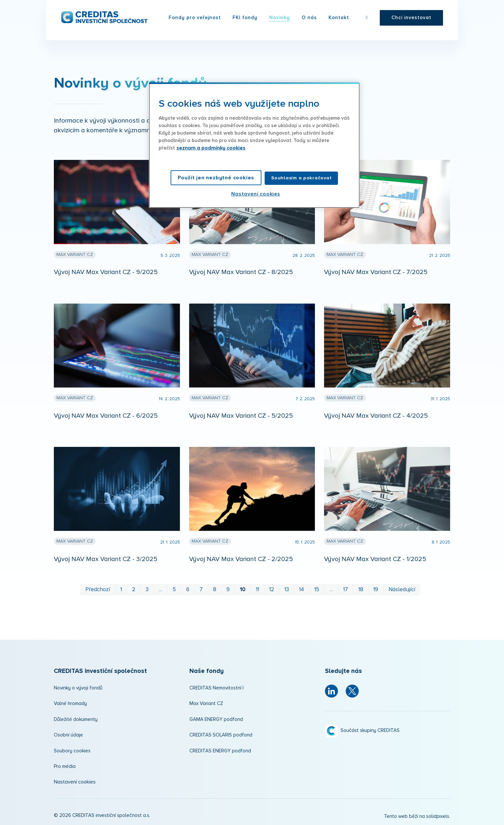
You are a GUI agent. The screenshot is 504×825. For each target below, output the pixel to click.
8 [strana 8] (215, 590)
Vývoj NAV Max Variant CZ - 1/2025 (375, 559)
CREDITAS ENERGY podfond (220, 751)
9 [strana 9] (228, 590)
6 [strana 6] (188, 590)
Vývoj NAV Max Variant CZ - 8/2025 (241, 272)
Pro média (65, 766)
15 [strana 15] (317, 590)
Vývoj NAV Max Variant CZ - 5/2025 (241, 416)
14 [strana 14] (301, 590)
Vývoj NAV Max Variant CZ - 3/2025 (106, 559)
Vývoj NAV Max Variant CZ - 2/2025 (241, 559)
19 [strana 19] (376, 590)
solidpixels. (438, 816)
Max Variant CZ (206, 704)
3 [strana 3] (147, 590)
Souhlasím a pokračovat (301, 178)
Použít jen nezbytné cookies (216, 178)
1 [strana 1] (121, 590)
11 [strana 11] (258, 590)
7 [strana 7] (201, 590)
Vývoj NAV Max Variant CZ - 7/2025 (376, 272)
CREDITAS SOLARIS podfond (221, 735)
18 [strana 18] (361, 590)
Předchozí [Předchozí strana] (98, 590)
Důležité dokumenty (76, 719)
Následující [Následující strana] (402, 590)
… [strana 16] (331, 590)
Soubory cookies (72, 751)
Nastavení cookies (75, 782)
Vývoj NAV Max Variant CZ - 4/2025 (376, 416)
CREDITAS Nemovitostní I (216, 688)
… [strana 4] (160, 590)
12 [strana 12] (272, 590)
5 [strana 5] (174, 590)
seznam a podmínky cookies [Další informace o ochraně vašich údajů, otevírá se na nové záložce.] (211, 148)
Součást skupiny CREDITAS (370, 730)
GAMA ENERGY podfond (216, 719)
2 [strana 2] (134, 590)
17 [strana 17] (346, 590)
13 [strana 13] (287, 590)
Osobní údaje (68, 735)
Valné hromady (70, 704)
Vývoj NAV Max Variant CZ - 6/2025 (106, 416)
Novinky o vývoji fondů (78, 688)
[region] (254, 145)
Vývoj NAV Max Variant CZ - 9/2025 (106, 272)
